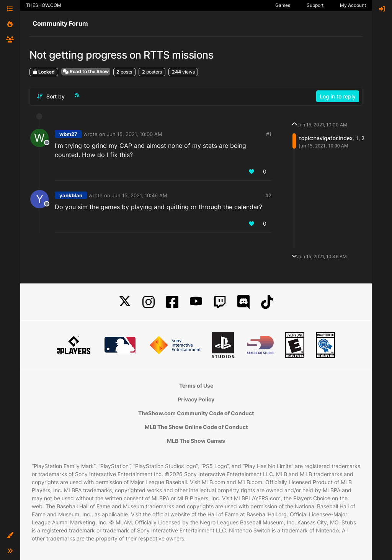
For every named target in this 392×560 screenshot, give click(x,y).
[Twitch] (220, 302)
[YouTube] (196, 302)
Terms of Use (196, 386)
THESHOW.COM (44, 5)
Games (283, 5)
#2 (268, 195)
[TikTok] (267, 302)
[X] (125, 302)
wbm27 (68, 134)
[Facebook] (172, 302)
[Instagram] (149, 302)
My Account (353, 5)
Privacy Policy (196, 399)
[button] (10, 535)
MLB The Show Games (196, 441)
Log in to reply (338, 96)
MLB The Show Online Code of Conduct (196, 427)
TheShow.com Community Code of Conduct (196, 413)
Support (315, 5)
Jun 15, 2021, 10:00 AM (135, 134)
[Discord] (243, 302)
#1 (269, 134)
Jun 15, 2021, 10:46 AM (140, 195)
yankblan (71, 195)
